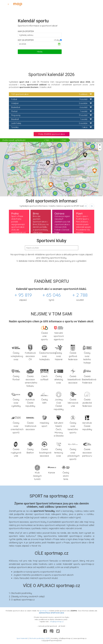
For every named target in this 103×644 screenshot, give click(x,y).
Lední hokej (52, 123)
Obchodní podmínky (37, 638)
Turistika (52, 127)
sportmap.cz (44, 611)
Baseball (52, 119)
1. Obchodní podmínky (20, 593)
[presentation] (86, 206)
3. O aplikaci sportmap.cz (22, 600)
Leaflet (88, 196)
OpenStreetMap (94, 196)
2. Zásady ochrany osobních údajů (27, 596)
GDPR (48, 638)
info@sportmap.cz (57, 622)
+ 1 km (26, 140)
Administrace (94, 4)
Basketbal (52, 107)
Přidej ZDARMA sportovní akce (52, 134)
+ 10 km (80, 140)
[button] (85, 155)
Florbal (52, 111)
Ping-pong (52, 115)
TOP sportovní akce (52, 94)
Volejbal (52, 103)
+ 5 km (63, 140)
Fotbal (52, 99)
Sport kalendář (22, 638)
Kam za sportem (26, 31)
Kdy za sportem (26, 40)
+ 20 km (97, 140)
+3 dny (57, 40)
